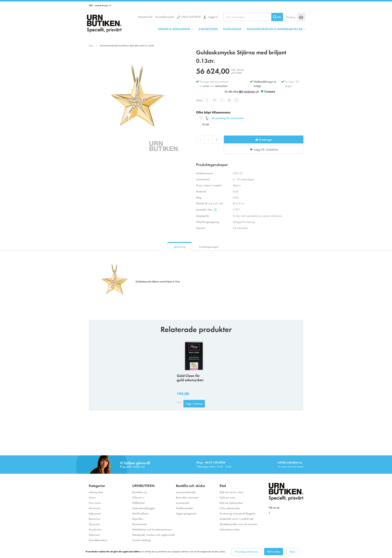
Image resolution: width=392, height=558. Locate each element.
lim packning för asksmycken (228, 118)
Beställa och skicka (190, 485)
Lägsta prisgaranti (186, 513)
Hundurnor (95, 529)
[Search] (277, 17)
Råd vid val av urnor (231, 492)
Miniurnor (95, 508)
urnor (206, 86)
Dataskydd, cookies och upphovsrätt (154, 535)
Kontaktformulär (165, 17)
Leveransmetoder (186, 492)
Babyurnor (95, 513)
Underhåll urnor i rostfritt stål (237, 519)
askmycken (221, 86)
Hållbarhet (138, 503)
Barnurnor (95, 519)
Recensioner (140, 524)
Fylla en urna (227, 497)
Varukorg (290, 17)
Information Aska (230, 529)
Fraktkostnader (185, 508)
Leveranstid (183, 503)
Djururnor (94, 524)
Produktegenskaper (209, 247)
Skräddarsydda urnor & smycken (239, 524)
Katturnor (94, 535)
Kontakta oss (140, 492)
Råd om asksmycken (231, 503)
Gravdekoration (98, 540)
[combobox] (253, 17)
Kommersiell (145, 17)
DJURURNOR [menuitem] (232, 29)
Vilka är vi (138, 497)
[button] (100, 5)
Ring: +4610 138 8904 (211, 462)
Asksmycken (96, 492)
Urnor (92, 497)
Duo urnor (95, 503)
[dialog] (196, 552)
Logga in (213, 17)
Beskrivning (180, 247)
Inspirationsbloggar (144, 508)
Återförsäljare (140, 513)
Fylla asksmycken (230, 508)
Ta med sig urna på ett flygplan (238, 513)
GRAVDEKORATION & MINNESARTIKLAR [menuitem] (274, 29)
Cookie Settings (142, 540)
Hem (91, 46)
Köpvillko (138, 519)
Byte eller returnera (187, 497)
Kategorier (97, 485)
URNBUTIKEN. (144, 485)
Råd (223, 485)
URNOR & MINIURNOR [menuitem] (174, 29)
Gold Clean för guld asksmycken (190, 378)
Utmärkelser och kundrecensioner (152, 529)
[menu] (232, 29)
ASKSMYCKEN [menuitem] (208, 29)
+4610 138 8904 (191, 17)
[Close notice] (387, 552)
